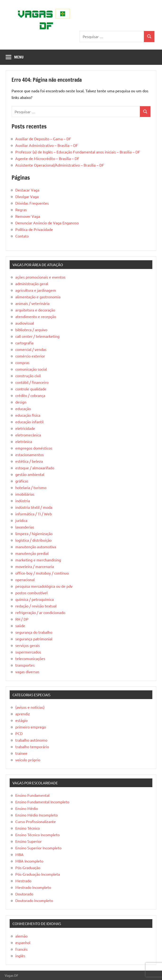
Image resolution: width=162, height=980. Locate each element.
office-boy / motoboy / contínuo (42, 573)
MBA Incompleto (29, 861)
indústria (23, 501)
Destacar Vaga (27, 190)
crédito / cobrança (30, 395)
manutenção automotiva (36, 547)
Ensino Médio (27, 808)
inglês (20, 956)
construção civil (28, 376)
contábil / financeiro (32, 382)
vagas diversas (27, 672)
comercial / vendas (31, 349)
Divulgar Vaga (27, 196)
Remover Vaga (28, 216)
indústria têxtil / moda (34, 507)
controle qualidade (31, 389)
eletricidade (25, 428)
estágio (21, 720)
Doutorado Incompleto (34, 900)
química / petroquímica (34, 599)
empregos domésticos (34, 448)
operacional (25, 579)
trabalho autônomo (31, 740)
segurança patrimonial (34, 639)
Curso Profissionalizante (36, 821)
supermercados (28, 652)
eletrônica (24, 441)
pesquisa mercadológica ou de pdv (44, 586)
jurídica (21, 520)
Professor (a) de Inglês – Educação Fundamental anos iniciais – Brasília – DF (78, 152)
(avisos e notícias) (30, 707)
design (21, 402)
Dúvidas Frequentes (32, 203)
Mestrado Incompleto (33, 887)
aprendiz (23, 714)
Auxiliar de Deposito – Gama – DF (43, 139)
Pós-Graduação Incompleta (38, 874)
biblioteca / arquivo (31, 330)
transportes (25, 665)
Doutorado (24, 894)
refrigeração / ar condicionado (40, 612)
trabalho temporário (32, 747)
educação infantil (29, 422)
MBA (19, 854)
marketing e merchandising (38, 560)
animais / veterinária (32, 303)
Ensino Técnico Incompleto (37, 835)
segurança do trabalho (34, 632)
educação (23, 408)
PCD (19, 733)
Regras (21, 210)
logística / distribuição (33, 540)
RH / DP (22, 619)
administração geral (32, 284)
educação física (28, 415)
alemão (21, 936)
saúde (20, 626)
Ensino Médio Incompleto (36, 815)
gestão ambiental (30, 474)
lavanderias (25, 527)
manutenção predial (32, 553)
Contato (22, 236)
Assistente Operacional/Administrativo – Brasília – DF (60, 165)
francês (21, 949)
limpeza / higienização (34, 533)
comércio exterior (30, 356)
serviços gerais (28, 645)
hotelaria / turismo (31, 487)
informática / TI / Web (34, 514)
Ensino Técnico (28, 828)
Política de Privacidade (34, 229)
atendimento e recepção (36, 316)
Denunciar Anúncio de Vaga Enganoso (47, 223)
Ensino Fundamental (32, 795)
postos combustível (31, 593)
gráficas (22, 481)
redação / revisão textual (36, 606)
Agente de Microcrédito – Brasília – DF (47, 158)
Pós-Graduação (28, 867)
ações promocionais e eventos (40, 277)
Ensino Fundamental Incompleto (42, 802)
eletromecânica (28, 435)
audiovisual (25, 323)
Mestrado (23, 881)
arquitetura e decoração (35, 310)
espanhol (23, 942)
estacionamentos (30, 455)
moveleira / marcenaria (35, 566)
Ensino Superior (28, 841)
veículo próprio (28, 760)
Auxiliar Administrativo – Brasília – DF (47, 145)
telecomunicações (30, 658)
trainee (21, 753)
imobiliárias (25, 494)
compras (22, 362)
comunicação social (31, 369)
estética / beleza (29, 461)
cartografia (24, 343)
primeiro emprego (31, 727)
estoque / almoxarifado (35, 468)
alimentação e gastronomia (38, 297)
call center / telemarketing (37, 336)
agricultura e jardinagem (36, 290)
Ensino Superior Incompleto (38, 848)
